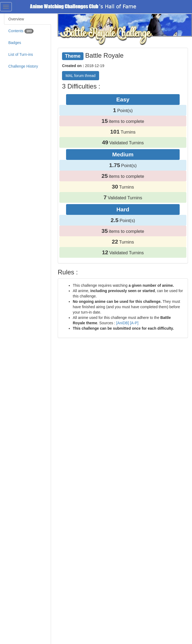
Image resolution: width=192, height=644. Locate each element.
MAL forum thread (81, 76)
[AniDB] (123, 323)
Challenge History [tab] (23, 66)
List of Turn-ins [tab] (21, 54)
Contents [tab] (21, 31)
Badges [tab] (15, 43)
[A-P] (134, 323)
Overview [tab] (16, 19)
